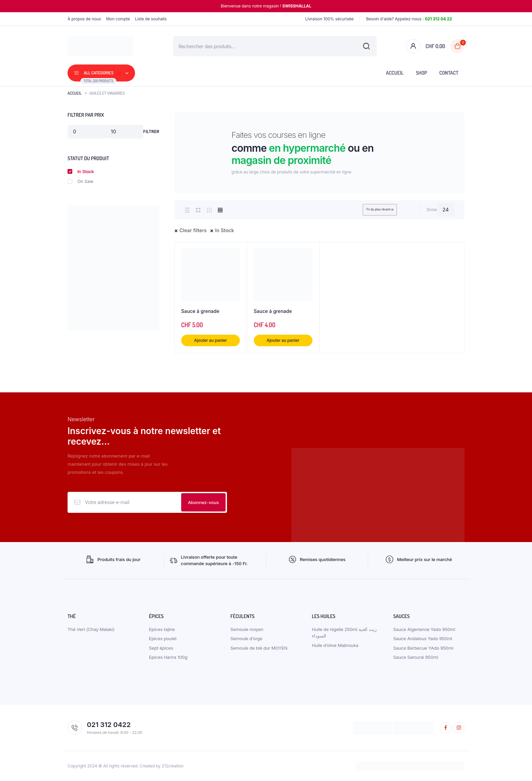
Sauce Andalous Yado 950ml (423, 638)
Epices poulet (163, 638)
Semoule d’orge (246, 638)
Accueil (395, 73)
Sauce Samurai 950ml (416, 657)
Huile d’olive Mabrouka (335, 645)
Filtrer (151, 132)
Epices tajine (162, 629)
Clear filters (193, 230)
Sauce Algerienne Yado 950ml (424, 629)
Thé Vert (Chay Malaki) (91, 629)
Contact (449, 73)
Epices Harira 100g (168, 657)
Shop (421, 73)
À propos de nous (84, 19)
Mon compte (118, 19)
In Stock (225, 230)
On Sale (80, 181)
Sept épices (161, 648)
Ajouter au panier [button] (211, 340)
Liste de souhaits (151, 19)
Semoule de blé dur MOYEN (259, 648)
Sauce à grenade (200, 311)
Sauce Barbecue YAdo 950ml (423, 648)
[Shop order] (370, 210)
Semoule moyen (247, 629)
